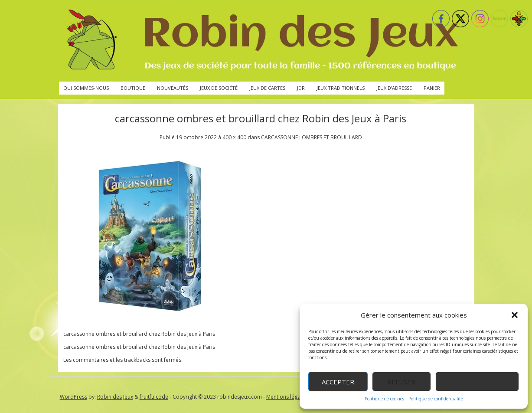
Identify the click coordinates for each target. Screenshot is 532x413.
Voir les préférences (477, 382)
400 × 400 (234, 137)
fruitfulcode (154, 397)
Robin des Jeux (115, 397)
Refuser (401, 382)
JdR (301, 88)
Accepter (338, 382)
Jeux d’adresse (394, 88)
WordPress (73, 397)
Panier (432, 88)
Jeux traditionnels (341, 88)
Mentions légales (287, 397)
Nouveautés (173, 88)
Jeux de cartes (267, 88)
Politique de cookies (384, 399)
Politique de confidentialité (436, 399)
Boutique (133, 88)
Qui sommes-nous (86, 88)
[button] (515, 315)
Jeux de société (219, 88)
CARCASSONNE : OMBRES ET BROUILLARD (312, 137)
